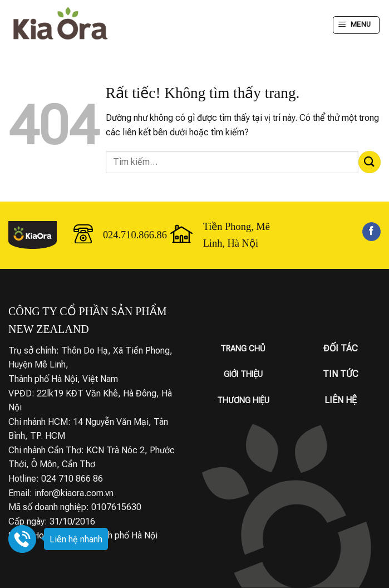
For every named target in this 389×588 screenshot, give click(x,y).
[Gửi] (370, 162)
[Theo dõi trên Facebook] (371, 232)
